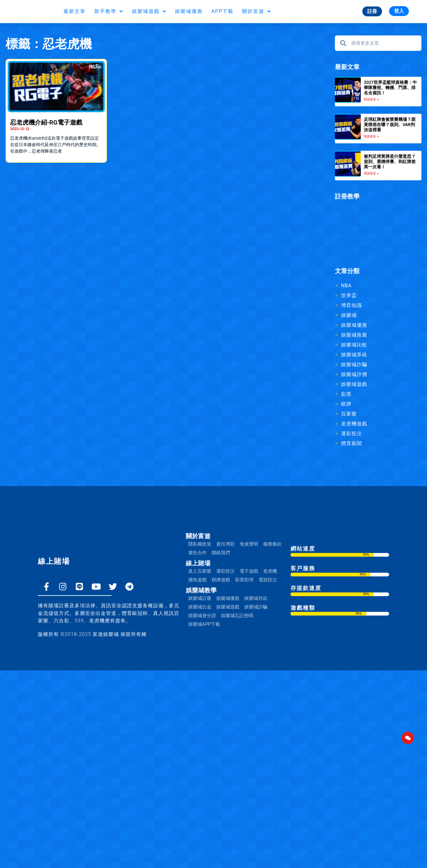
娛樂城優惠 (189, 11)
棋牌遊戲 (221, 581)
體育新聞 (352, 445)
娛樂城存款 (256, 600)
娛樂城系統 (354, 356)
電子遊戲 (249, 572)
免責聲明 (249, 545)
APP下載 (222, 11)
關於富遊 (257, 11)
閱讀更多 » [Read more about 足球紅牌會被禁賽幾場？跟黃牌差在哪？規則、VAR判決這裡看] (371, 137)
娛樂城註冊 (200, 600)
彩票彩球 (244, 581)
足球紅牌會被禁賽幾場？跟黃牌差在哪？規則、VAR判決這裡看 (390, 125)
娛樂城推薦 (354, 336)
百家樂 (349, 415)
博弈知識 (352, 307)
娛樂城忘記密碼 (237, 617)
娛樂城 (349, 316)
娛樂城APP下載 (204, 625)
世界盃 (349, 297)
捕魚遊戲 (197, 581)
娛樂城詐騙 (354, 366)
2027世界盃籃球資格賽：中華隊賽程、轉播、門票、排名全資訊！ (390, 88)
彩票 (346, 395)
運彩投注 (352, 435)
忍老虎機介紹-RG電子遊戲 (46, 122)
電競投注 (268, 581)
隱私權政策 (200, 545)
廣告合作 (197, 554)
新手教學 (109, 11)
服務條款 (272, 545)
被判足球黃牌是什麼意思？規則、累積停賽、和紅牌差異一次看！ (390, 162)
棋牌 (346, 405)
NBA (346, 287)
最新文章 (75, 11)
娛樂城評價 (354, 376)
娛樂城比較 (354, 346)
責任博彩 (226, 545)
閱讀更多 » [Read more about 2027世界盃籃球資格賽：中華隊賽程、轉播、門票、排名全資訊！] (371, 99)
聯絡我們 (221, 554)
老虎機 (270, 572)
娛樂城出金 (200, 608)
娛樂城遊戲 (149, 11)
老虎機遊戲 (354, 425)
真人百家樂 (200, 572)
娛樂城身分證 (202, 617)
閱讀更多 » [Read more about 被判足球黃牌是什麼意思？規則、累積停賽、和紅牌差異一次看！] (371, 174)
